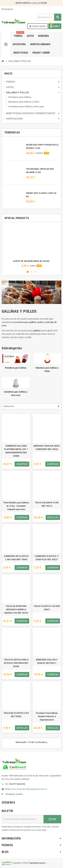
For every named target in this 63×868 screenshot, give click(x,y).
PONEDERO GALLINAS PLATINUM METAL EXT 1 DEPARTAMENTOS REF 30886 (16, 451)
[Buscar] (49, 17)
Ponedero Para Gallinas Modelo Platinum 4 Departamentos (47, 716)
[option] (32, 246)
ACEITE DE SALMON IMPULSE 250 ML (31, 261)
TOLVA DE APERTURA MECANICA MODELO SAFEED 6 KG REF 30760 (16, 610)
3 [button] (35, 272)
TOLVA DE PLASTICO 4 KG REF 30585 (16, 715)
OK (52, 819)
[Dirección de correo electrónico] (23, 819)
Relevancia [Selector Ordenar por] (9, 406)
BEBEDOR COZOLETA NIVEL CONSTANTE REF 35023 (47, 448)
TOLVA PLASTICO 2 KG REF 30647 (47, 608)
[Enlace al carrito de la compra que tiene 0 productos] (55, 26)
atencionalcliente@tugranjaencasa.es (29, 789)
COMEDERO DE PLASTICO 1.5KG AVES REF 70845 (16, 558)
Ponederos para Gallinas (16, 368)
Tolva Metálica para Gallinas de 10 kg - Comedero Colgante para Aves (16, 506)
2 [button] (32, 272)
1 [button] (28, 272)
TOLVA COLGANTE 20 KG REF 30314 (47, 504)
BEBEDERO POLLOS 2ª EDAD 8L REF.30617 (47, 661)
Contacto (7, 9)
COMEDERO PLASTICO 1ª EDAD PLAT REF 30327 (47, 558)
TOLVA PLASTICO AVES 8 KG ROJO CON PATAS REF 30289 (16, 663)
